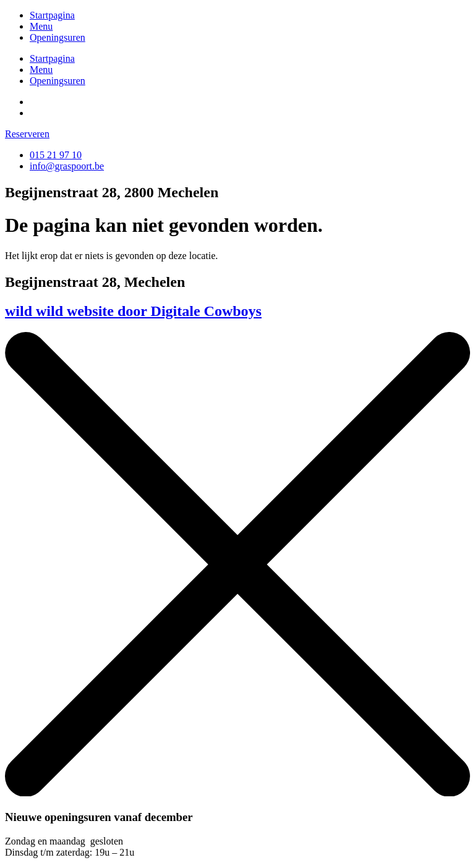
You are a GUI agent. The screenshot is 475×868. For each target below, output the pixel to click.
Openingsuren (58, 37)
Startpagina (52, 15)
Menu (41, 26)
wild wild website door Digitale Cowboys (133, 311)
